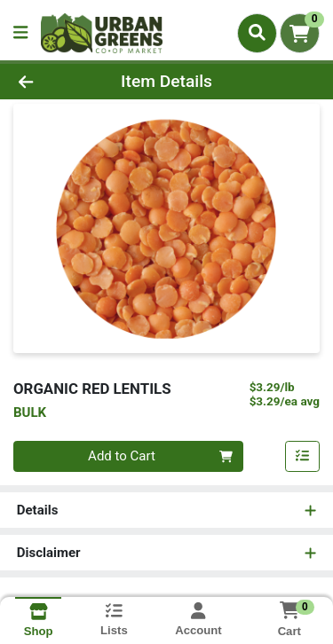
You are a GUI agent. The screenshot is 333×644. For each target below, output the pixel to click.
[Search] (257, 33)
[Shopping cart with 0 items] (300, 33)
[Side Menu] (20, 33)
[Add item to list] (303, 457)
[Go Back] (52, 82)
